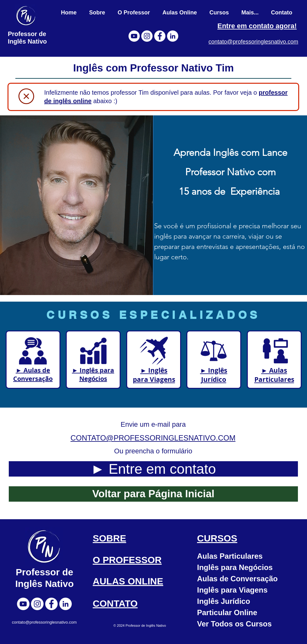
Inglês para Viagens (232, 590)
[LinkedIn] (173, 36)
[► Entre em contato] (153, 469)
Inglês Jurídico (224, 601)
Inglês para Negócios (235, 567)
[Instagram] (147, 36)
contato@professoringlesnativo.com (253, 42)
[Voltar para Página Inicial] (153, 494)
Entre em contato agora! (257, 26)
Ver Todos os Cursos (234, 624)
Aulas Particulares (230, 556)
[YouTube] (134, 36)
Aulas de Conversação (237, 579)
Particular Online (227, 612)
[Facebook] (160, 36)
